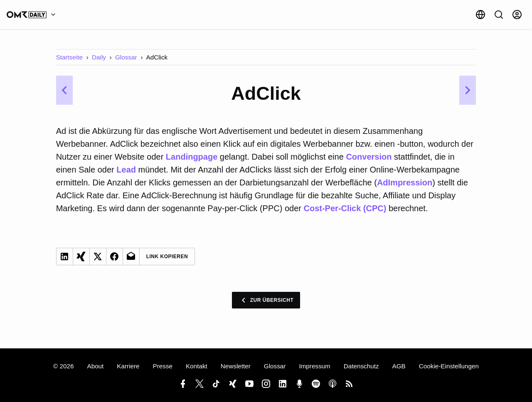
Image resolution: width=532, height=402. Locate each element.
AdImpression (405, 183)
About (95, 366)
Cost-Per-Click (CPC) (345, 208)
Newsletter (236, 366)
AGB (399, 366)
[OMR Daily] (33, 15)
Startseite (69, 57)
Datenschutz (361, 366)
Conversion (369, 157)
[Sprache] (480, 15)
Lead (126, 170)
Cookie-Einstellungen (449, 366)
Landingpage (193, 157)
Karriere (128, 366)
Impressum (314, 366)
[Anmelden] (517, 15)
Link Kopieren (167, 256)
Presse (163, 366)
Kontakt (197, 366)
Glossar (126, 57)
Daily (99, 57)
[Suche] (499, 15)
